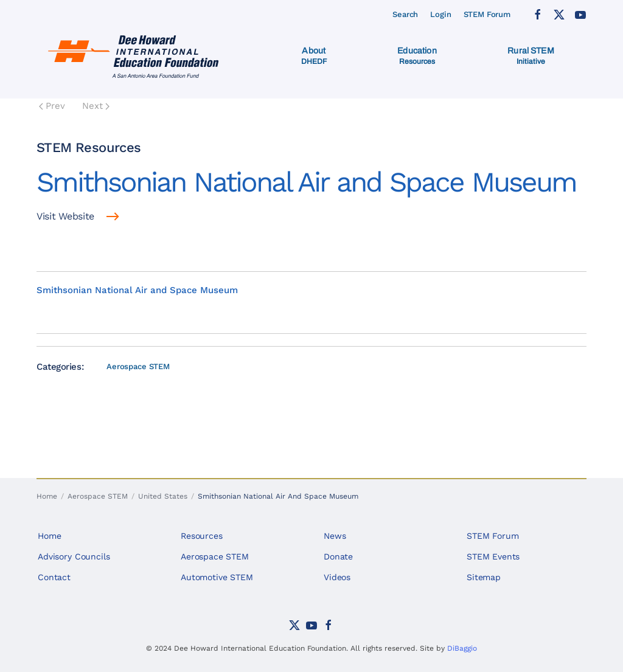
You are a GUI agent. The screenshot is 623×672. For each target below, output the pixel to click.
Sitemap (484, 577)
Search (405, 14)
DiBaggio (462, 648)
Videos (337, 577)
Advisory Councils (74, 556)
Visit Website (65, 216)
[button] (314, 56)
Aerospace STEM (138, 366)
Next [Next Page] (96, 106)
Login (440, 14)
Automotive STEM (217, 577)
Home (49, 536)
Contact (54, 577)
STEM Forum (487, 14)
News (335, 536)
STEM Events (493, 556)
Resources (202, 536)
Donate (338, 556)
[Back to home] (136, 56)
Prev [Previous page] (52, 106)
